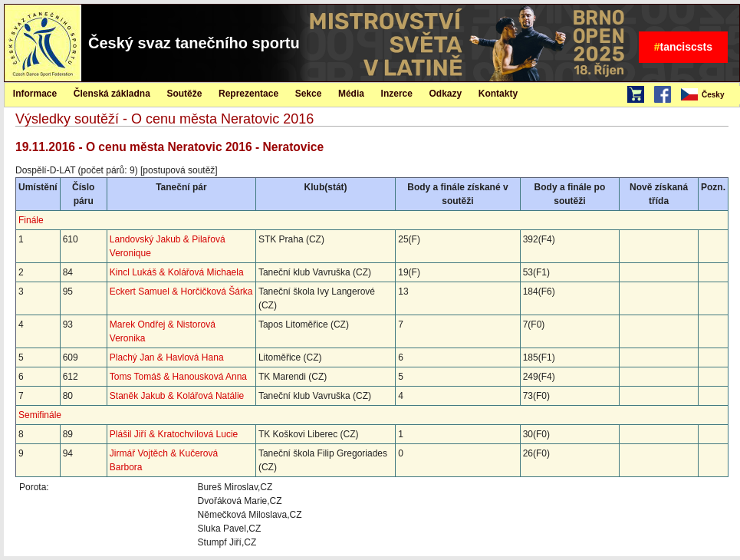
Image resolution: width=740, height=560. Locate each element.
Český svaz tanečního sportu (194, 43)
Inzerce (397, 94)
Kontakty (498, 94)
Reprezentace (248, 94)
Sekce (309, 94)
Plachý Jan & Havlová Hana (167, 357)
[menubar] (709, 95)
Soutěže (184, 94)
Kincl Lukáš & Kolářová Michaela (177, 272)
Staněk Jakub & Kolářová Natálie (177, 396)
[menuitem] (709, 95)
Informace (35, 94)
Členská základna (112, 94)
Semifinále (40, 415)
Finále (31, 220)
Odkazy (446, 94)
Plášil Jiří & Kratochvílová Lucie (174, 434)
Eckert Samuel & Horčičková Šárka (181, 292)
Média (351, 94)
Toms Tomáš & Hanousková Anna (178, 377)
